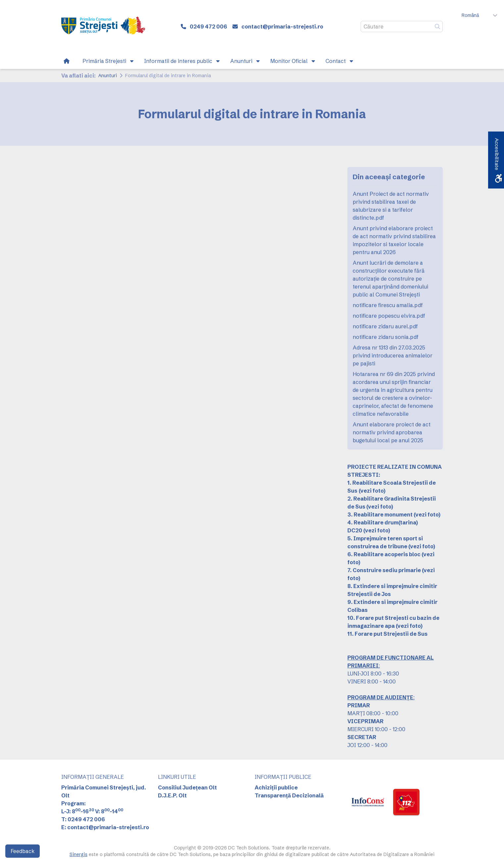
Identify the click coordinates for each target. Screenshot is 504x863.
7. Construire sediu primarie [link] (384, 570)
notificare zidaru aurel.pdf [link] (385, 326)
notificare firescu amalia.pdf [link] (388, 305)
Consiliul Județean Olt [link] (187, 787)
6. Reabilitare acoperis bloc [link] (384, 554)
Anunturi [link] (108, 76)
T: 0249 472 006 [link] (83, 819)
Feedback (23, 851)
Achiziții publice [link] (276, 787)
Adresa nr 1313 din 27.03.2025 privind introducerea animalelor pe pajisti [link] (393, 355)
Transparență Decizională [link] (289, 795)
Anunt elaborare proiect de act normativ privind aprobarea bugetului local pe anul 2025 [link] (392, 432)
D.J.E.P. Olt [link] (172, 795)
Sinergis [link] (78, 854)
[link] (103, 27)
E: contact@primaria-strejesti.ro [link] (105, 827)
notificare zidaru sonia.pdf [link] (386, 337)
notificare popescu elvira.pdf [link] (389, 316)
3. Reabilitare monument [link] (380, 514)
